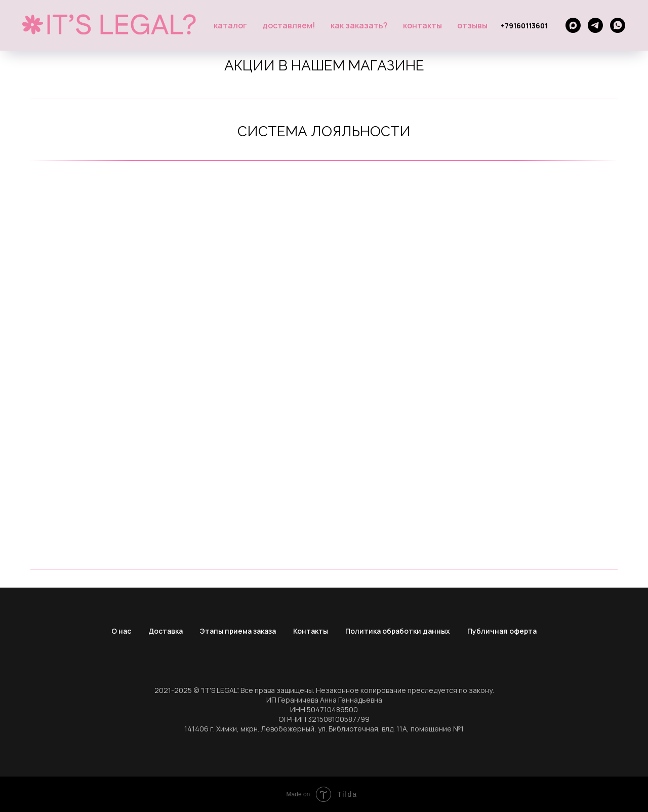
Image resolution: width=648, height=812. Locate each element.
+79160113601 (524, 26)
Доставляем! (289, 25)
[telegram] (595, 25)
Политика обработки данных (398, 631)
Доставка (166, 631)
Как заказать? (359, 25)
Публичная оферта (502, 631)
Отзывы (472, 25)
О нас (121, 631)
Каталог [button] (230, 25)
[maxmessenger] (573, 25)
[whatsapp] (618, 25)
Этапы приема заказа (238, 631)
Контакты (422, 25)
